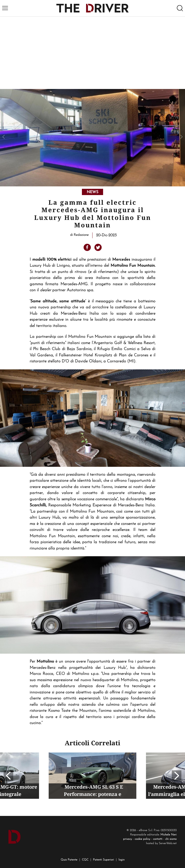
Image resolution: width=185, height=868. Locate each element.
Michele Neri (168, 835)
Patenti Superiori (103, 860)
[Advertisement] (92, 53)
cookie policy (142, 839)
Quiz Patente (69, 860)
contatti (158, 839)
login (122, 860)
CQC (85, 860)
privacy (127, 839)
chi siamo (171, 839)
